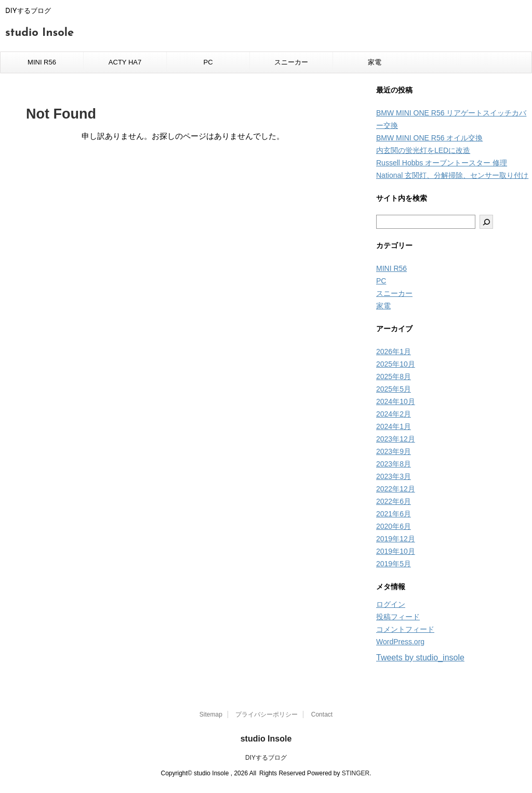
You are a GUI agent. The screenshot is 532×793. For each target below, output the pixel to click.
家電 (375, 62)
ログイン (391, 604)
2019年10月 (396, 551)
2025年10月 (396, 364)
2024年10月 (396, 401)
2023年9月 (394, 451)
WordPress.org (400, 642)
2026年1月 (394, 352)
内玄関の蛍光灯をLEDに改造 (423, 150)
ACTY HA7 (125, 62)
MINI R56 (42, 62)
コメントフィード (405, 629)
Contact (322, 714)
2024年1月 (394, 426)
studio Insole (39, 33)
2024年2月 (394, 414)
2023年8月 (394, 464)
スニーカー (291, 62)
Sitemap (211, 714)
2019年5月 (394, 564)
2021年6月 (394, 514)
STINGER (356, 773)
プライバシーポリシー (267, 714)
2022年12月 (396, 489)
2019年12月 (396, 539)
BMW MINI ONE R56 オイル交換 (429, 138)
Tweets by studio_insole (420, 658)
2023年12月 (396, 439)
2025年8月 (394, 376)
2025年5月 (394, 389)
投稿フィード (398, 617)
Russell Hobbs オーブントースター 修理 (442, 163)
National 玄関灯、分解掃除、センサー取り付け (452, 175)
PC (208, 62)
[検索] (486, 222)
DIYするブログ (266, 758)
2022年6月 (394, 501)
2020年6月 (394, 526)
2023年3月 (394, 476)
